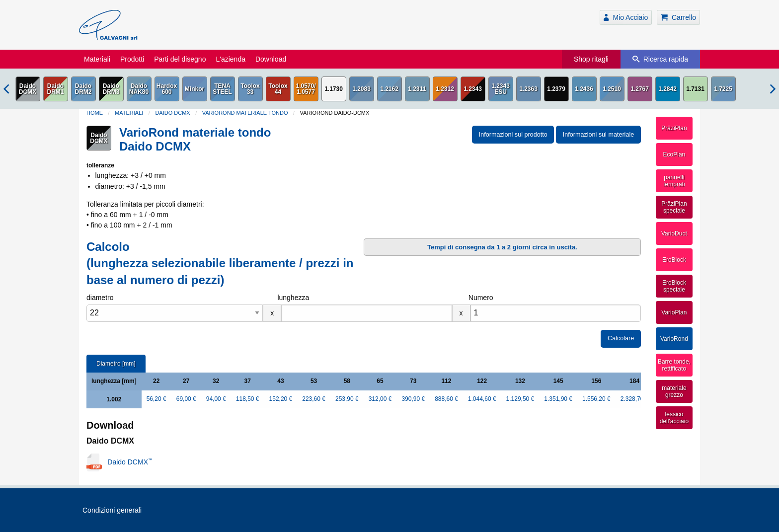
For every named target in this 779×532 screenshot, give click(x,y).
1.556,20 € (596, 399)
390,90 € (413, 399)
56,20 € (156, 399)
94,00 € (216, 399)
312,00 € (380, 399)
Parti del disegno (180, 59)
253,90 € (347, 399)
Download (271, 59)
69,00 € (186, 399)
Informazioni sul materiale (599, 135)
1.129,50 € (520, 399)
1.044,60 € (482, 399)
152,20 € (281, 399)
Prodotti (132, 59)
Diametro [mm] (116, 364)
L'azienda (231, 59)
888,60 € (446, 399)
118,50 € (248, 399)
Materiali (97, 59)
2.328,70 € (635, 399)
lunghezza (293, 298)
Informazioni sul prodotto (513, 135)
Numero (481, 298)
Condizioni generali (112, 510)
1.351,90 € (558, 399)
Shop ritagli (591, 59)
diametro (100, 298)
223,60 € (314, 399)
